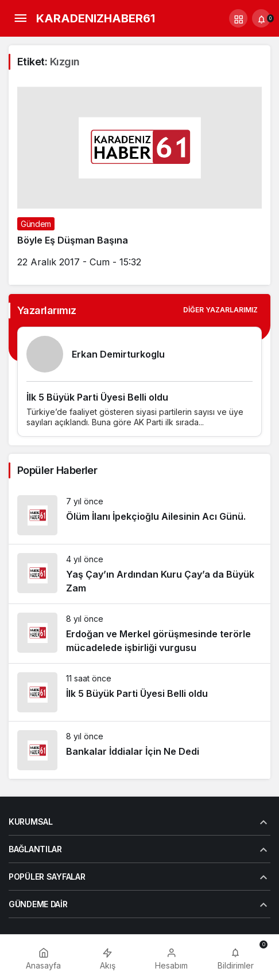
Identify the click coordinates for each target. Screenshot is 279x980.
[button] (238, 18)
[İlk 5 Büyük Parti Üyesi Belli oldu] (139, 692)
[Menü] (20, 18)
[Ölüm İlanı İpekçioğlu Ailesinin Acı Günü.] (139, 515)
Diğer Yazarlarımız (220, 310)
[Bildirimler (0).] (261, 18)
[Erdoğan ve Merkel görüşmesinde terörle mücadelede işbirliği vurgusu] (139, 634)
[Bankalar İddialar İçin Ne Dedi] (139, 750)
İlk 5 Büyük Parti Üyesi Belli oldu (97, 397)
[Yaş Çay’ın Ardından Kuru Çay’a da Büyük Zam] (139, 574)
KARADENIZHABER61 (96, 18)
